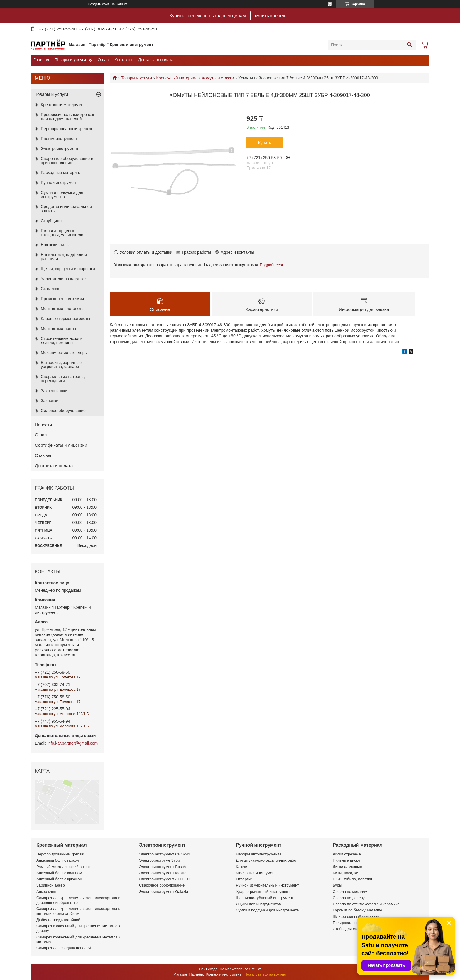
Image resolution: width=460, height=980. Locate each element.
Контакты (123, 60)
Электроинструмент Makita (163, 873)
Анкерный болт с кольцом (59, 873)
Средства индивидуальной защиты (66, 209)
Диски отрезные (347, 854)
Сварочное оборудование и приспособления (67, 161)
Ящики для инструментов (258, 904)
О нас (103, 60)
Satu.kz (255, 969)
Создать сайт (99, 4)
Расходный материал (61, 173)
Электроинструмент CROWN (165, 854)
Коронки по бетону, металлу (357, 910)
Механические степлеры (64, 353)
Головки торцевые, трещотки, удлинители (62, 233)
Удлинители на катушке (63, 279)
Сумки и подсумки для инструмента (62, 195)
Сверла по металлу (350, 892)
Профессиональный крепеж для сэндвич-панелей (67, 117)
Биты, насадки (345, 873)
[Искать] (409, 45)
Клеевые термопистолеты (65, 319)
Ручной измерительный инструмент (267, 885)
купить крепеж (270, 16)
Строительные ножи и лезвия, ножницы (62, 341)
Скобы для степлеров (352, 929)
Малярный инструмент (256, 873)
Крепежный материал (177, 78)
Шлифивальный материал (356, 917)
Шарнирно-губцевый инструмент (265, 898)
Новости (43, 425)
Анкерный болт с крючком (59, 879)
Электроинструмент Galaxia (164, 892)
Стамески (50, 289)
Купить (265, 143)
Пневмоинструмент (59, 139)
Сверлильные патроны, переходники (63, 379)
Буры (337, 885)
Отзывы (43, 455)
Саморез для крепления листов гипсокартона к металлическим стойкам (78, 911)
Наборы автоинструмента (259, 854)
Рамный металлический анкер (63, 867)
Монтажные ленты (58, 329)
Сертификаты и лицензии (61, 445)
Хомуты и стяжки (218, 78)
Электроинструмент (60, 149)
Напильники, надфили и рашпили (64, 257)
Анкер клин (46, 892)
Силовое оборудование (63, 411)
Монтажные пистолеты (62, 309)
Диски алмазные (347, 867)
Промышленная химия (62, 299)
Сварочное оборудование (162, 885)
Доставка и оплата (156, 60)
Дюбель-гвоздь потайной (58, 920)
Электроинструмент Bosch (162, 867)
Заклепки (50, 401)
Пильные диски (346, 860)
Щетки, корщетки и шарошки (68, 269)
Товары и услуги (70, 60)
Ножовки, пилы (55, 245)
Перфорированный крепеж (66, 129)
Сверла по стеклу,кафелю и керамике (366, 904)
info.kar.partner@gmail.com (73, 743)
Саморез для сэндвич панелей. (64, 948)
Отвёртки (244, 879)
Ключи (242, 867)
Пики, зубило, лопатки (352, 879)
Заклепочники (54, 391)
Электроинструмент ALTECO (165, 879)
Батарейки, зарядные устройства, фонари (61, 365)
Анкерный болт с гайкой (58, 860)
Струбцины (51, 221)
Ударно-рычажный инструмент (263, 892)
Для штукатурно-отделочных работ (267, 860)
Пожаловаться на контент (266, 974)
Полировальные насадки (355, 923)
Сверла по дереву (349, 898)
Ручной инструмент (59, 183)
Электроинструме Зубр (159, 860)
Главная (41, 60)
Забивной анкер (51, 885)
